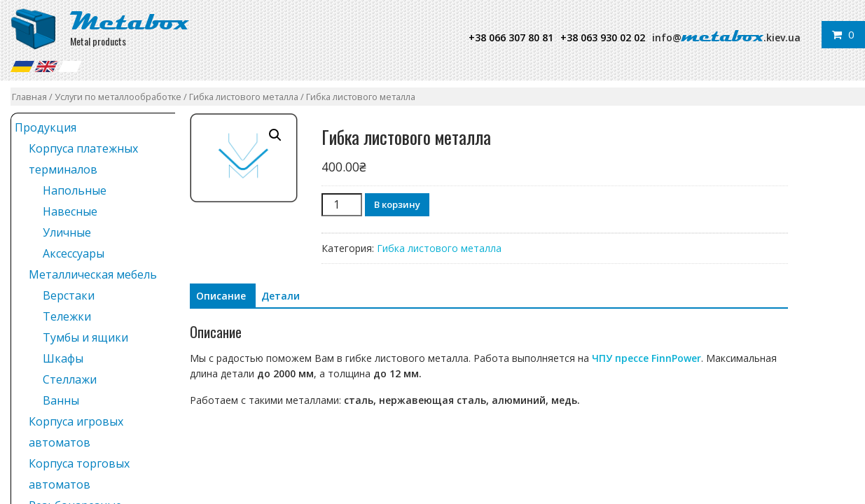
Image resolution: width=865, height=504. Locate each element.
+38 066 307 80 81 (511, 37)
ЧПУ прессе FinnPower (646, 358)
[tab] (221, 296)
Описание (221, 296)
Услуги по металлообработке (118, 97)
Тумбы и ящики (85, 337)
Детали (281, 296)
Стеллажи (70, 379)
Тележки (67, 316)
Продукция (46, 127)
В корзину (397, 204)
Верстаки (69, 295)
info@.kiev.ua (726, 37)
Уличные (67, 232)
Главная (29, 97)
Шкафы (63, 358)
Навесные (70, 211)
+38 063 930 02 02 (603, 37)
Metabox (130, 21)
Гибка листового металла (244, 97)
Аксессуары (74, 253)
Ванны (61, 400)
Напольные (75, 190)
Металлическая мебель (93, 274)
